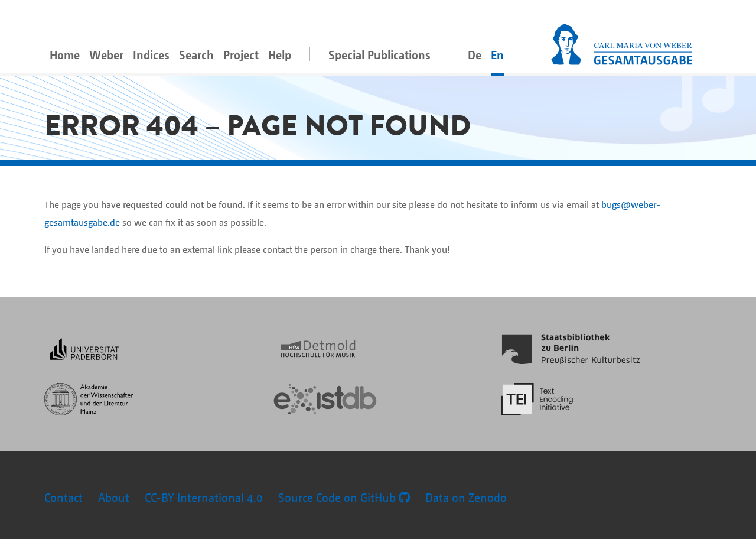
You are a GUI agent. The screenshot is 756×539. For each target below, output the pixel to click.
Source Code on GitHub (344, 497)
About (114, 497)
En (497, 55)
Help (280, 55)
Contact (63, 497)
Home (65, 55)
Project (241, 55)
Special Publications (379, 55)
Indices (151, 55)
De (475, 55)
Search (196, 55)
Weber (106, 55)
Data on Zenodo (466, 497)
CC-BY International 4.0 (204, 497)
